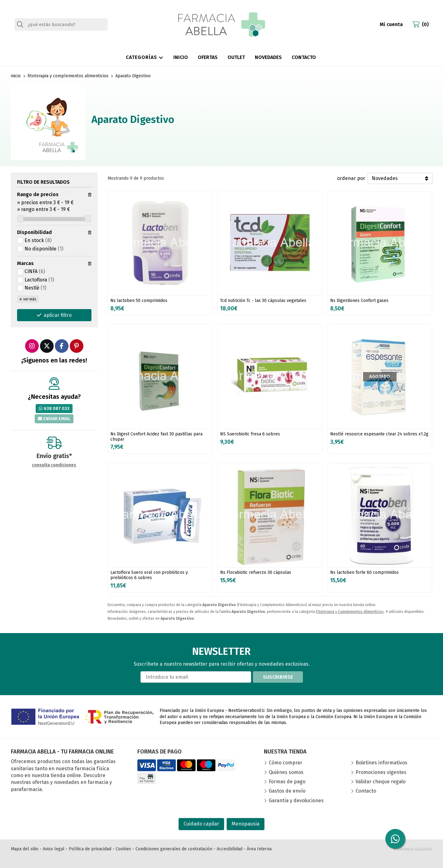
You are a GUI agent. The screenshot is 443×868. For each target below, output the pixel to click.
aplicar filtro (58, 315)
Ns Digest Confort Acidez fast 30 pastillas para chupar (156, 437)
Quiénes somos (286, 772)
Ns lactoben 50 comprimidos (139, 301)
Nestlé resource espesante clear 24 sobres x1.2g (379, 434)
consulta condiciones (54, 465)
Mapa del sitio (25, 849)
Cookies (123, 849)
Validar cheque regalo (381, 782)
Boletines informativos (381, 763)
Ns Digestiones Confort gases (359, 301)
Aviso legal (54, 849)
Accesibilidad (230, 849)
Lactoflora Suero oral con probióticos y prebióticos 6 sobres (149, 575)
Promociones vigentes (381, 772)
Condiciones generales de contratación (174, 849)
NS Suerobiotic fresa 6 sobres (250, 434)
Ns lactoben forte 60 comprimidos (364, 572)
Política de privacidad (90, 849)
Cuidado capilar (201, 824)
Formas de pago (287, 782)
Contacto (366, 791)
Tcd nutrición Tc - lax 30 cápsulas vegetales (263, 301)
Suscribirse (278, 677)
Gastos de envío (287, 791)
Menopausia (246, 824)
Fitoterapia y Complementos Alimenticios (350, 612)
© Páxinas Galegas (413, 849)
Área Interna (259, 849)
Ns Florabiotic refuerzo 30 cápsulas (256, 572)
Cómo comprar (286, 763)
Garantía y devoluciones (296, 801)
